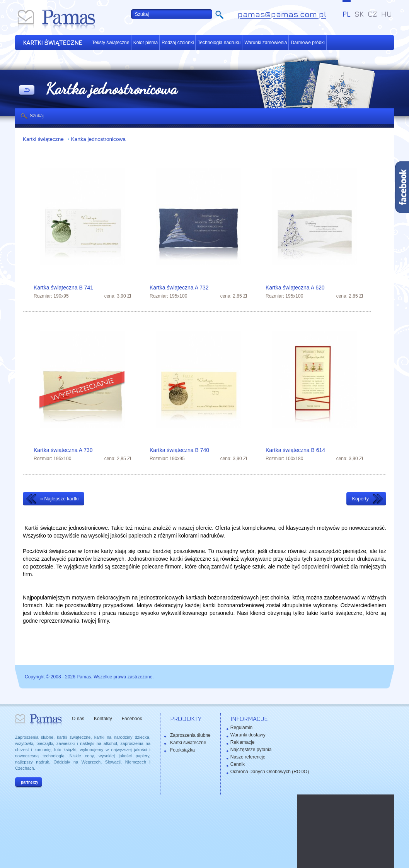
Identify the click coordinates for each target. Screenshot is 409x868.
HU (387, 14)
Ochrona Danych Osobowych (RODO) (270, 772)
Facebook (132, 719)
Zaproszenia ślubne (190, 735)
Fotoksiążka (182, 750)
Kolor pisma (146, 43)
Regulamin (241, 728)
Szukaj (37, 116)
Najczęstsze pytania (251, 750)
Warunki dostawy (248, 735)
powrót (27, 91)
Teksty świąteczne (111, 43)
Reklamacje (243, 742)
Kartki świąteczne (44, 139)
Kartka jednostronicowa (98, 139)
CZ (372, 14)
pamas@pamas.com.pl (282, 14)
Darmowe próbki (308, 43)
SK (359, 14)
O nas (78, 719)
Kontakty (103, 719)
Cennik (238, 764)
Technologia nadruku (219, 43)
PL (347, 14)
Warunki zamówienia (266, 43)
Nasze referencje (248, 757)
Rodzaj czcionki (178, 43)
